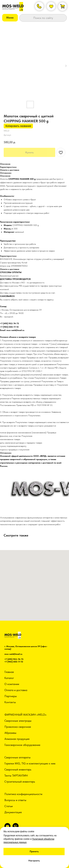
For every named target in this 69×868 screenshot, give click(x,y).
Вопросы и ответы (15, 800)
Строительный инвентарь (20, 782)
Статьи (9, 806)
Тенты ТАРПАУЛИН (16, 776)
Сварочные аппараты (17, 757)
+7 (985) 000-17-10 (14, 662)
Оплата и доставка (16, 690)
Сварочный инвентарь (18, 770)
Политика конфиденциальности (23, 794)
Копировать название (18, 126)
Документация (13, 812)
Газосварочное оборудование (22, 745)
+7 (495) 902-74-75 (14, 659)
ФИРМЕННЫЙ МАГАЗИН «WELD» (25, 715)
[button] (10, 18)
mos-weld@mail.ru (13, 654)
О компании (12, 684)
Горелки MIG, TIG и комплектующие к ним (30, 763)
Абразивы (10, 733)
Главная (9, 672)
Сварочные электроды (18, 721)
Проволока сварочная (18, 727)
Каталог (9, 678)
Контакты (10, 702)
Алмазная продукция (17, 739)
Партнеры (11, 696)
